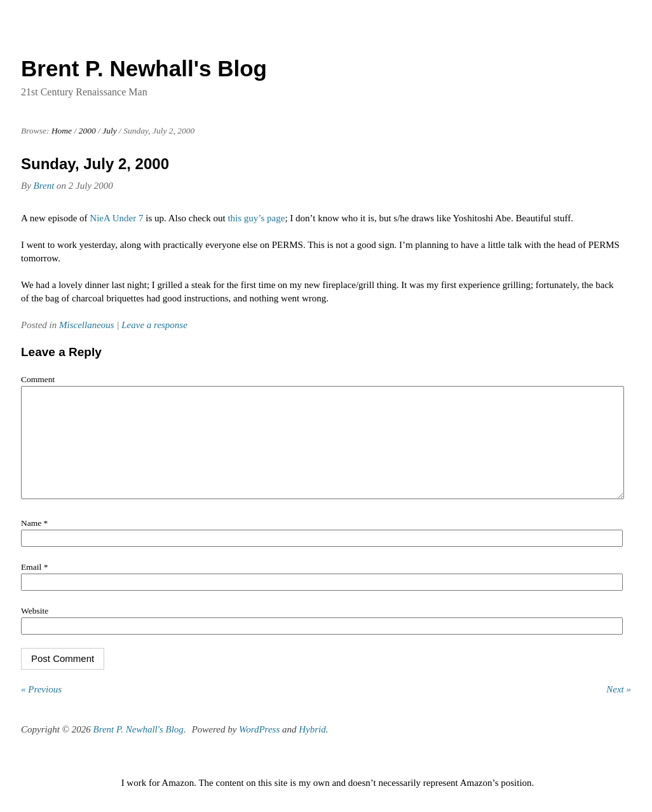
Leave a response (154, 325)
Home (62, 131)
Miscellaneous (87, 325)
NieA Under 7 (116, 218)
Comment (38, 379)
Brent (44, 186)
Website (35, 630)
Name (34, 542)
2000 (87, 131)
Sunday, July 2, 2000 (95, 164)
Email (34, 586)
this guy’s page (256, 218)
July (110, 131)
